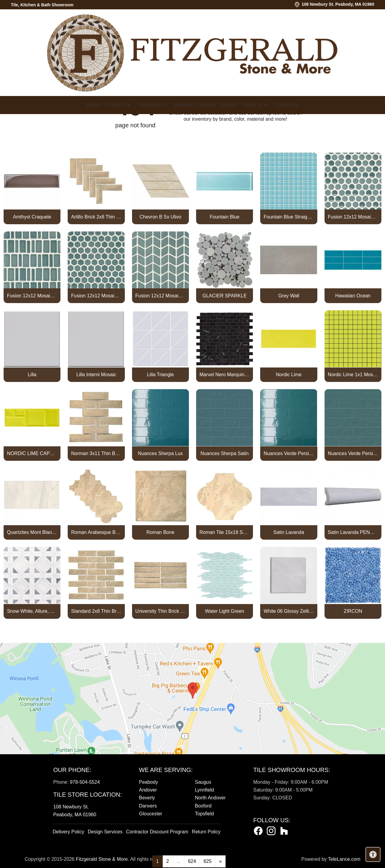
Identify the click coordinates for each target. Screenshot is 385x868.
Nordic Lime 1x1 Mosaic (353, 375)
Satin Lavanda (289, 532)
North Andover (210, 798)
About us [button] (253, 105)
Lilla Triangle (160, 375)
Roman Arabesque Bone (96, 532)
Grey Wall (289, 296)
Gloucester (151, 814)
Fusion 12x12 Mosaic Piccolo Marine (32, 296)
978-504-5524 (85, 782)
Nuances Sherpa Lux (160, 453)
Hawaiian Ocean (353, 296)
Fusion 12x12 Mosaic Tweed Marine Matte (160, 296)
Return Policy (206, 832)
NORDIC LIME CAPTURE (32, 453)
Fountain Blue (225, 217)
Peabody (148, 782)
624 (192, 861)
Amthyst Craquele (32, 217)
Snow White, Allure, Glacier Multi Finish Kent (32, 611)
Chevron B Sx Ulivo (160, 217)
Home (93, 105)
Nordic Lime (289, 375)
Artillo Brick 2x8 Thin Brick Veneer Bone (96, 217)
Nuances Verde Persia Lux (289, 453)
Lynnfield (204, 790)
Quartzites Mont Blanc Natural (32, 532)
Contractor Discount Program (157, 832)
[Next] (220, 861)
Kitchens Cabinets (195, 105)
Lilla (32, 375)
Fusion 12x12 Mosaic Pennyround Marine (353, 217)
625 (208, 861)
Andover (148, 790)
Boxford (203, 806)
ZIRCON (353, 611)
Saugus (203, 782)
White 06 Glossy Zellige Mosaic (289, 611)
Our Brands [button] (151, 105)
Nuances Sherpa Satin (225, 453)
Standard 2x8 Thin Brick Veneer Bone (96, 611)
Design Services (105, 832)
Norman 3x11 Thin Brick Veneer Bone (96, 453)
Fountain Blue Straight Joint (289, 217)
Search (229, 105)
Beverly (147, 798)
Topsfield (204, 814)
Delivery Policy (68, 832)
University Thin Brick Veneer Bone (160, 611)
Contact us (286, 105)
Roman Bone (160, 532)
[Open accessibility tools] (373, 854)
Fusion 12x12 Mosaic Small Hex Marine (96, 296)
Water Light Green (225, 611)
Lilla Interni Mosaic (96, 375)
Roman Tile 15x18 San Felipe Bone (225, 532)
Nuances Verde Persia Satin (353, 453)
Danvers (148, 806)
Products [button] (117, 105)
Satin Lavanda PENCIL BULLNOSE (353, 532)
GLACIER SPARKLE (225, 296)
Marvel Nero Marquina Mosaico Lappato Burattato (225, 375)
